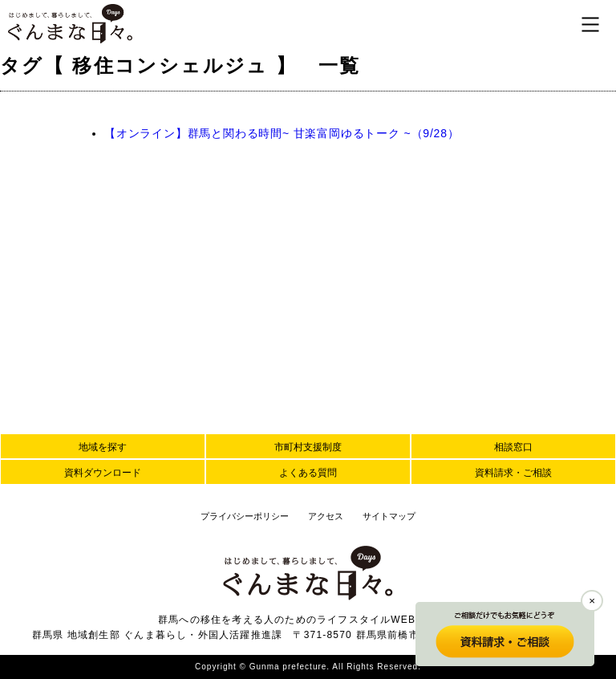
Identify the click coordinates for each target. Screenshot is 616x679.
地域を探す (103, 447)
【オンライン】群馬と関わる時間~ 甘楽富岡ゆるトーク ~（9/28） (282, 133)
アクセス (326, 516)
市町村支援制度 (308, 447)
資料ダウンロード (103, 473)
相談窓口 (513, 447)
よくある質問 (308, 473)
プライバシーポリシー (245, 516)
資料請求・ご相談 (513, 473)
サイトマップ (389, 516)
